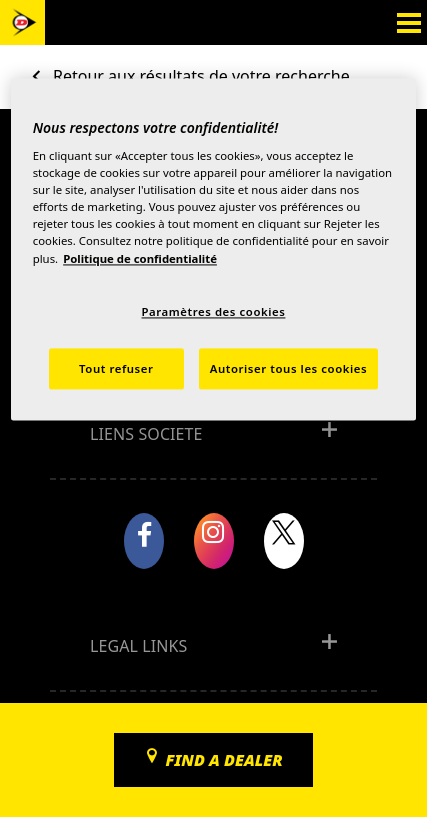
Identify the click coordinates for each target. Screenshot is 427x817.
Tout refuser (116, 368)
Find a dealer (223, 760)
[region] (214, 249)
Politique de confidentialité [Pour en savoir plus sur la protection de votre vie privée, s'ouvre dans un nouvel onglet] (140, 258)
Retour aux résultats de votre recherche (201, 76)
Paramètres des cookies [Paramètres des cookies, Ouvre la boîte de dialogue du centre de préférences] (214, 311)
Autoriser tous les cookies (288, 368)
